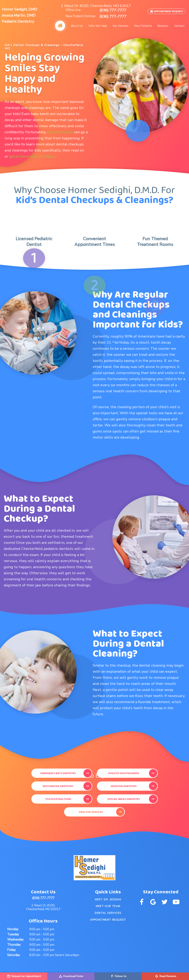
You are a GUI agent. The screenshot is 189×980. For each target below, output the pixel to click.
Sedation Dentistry (124, 786)
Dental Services (108, 913)
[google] (153, 902)
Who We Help (98, 26)
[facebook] (142, 902)
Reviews (163, 26)
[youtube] (176, 902)
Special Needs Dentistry (124, 799)
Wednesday (15, 940)
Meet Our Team (108, 906)
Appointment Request (166, 11)
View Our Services (91, 812)
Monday (13, 929)
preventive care (61, 132)
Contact (179, 26)
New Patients (143, 26)
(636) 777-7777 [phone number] (113, 10)
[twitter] (165, 902)
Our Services (121, 26)
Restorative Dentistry (58, 786)
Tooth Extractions (58, 799)
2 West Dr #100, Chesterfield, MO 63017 (96, 6)
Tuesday (13, 934)
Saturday (14, 955)
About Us (77, 26)
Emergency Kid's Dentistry (58, 773)
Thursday (14, 945)
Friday (11, 950)
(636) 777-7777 (43, 898)
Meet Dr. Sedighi (108, 900)
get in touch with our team (32, 156)
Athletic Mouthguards (124, 773)
